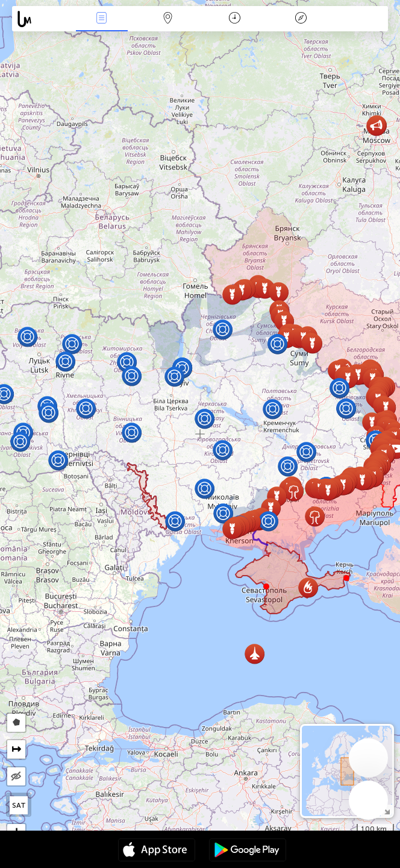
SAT (19, 805)
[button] (346, 578)
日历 (235, 19)
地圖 (168, 19)
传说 (301, 19)
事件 (102, 19)
